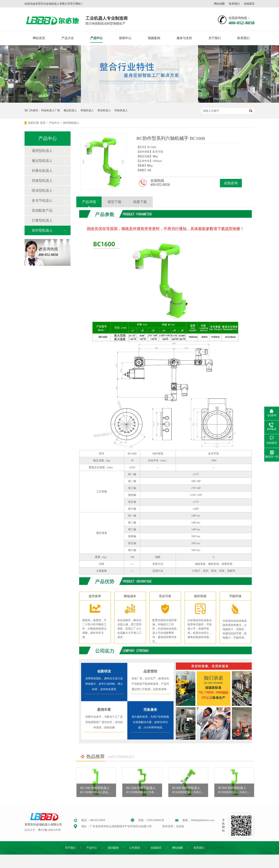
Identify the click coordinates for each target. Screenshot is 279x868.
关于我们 (215, 38)
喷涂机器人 (104, 110)
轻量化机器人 (42, 171)
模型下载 (114, 202)
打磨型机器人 (42, 220)
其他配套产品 (42, 210)
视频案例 (154, 38)
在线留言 (249, 4)
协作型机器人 (71, 123)
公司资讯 (135, 848)
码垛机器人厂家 (51, 110)
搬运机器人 (70, 110)
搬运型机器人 (42, 161)
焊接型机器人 (42, 181)
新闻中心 (125, 38)
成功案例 (113, 848)
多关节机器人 (42, 201)
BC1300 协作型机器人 (95, 788)
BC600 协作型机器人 (186, 788)
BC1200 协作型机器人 (141, 788)
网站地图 (219, 4)
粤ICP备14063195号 (49, 830)
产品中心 (96, 38)
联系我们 (234, 4)
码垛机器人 (121, 110)
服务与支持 (184, 38)
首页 (43, 123)
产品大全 (68, 38)
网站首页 (39, 38)
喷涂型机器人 (42, 191)
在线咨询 (231, 183)
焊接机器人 (87, 110)
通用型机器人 (42, 151)
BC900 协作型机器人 (232, 788)
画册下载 (140, 202)
